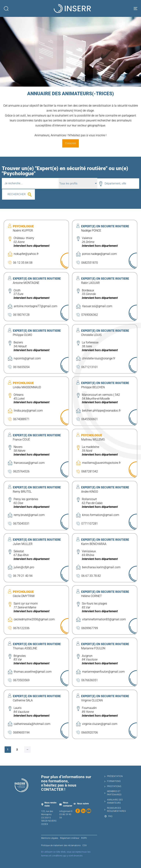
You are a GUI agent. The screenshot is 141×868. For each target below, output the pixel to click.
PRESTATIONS (113, 786)
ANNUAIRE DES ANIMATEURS (114, 801)
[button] (6, 8)
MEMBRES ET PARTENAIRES (113, 793)
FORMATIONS (113, 781)
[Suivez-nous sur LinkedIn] (83, 811)
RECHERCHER (17, 194)
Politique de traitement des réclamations (61, 845)
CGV (85, 845)
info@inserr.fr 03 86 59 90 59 (66, 815)
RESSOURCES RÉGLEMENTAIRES (115, 810)
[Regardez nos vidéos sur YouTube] (89, 811)
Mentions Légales (50, 838)
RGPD (84, 838)
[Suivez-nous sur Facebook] (78, 811)
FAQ (108, 816)
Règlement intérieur (70, 838)
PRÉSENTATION (114, 776)
